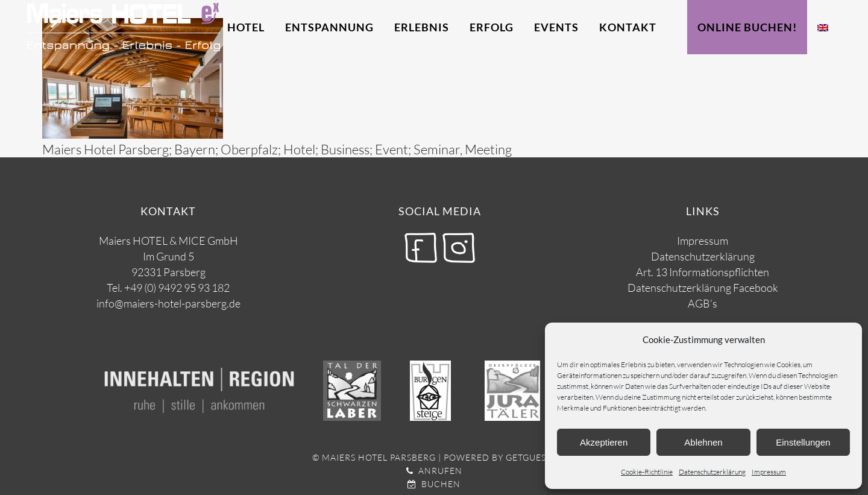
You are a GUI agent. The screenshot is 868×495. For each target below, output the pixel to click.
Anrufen (434, 471)
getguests (531, 457)
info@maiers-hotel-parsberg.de (168, 303)
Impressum (769, 472)
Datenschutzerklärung (712, 472)
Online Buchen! (747, 27)
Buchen (434, 484)
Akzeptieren (604, 442)
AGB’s (703, 303)
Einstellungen (803, 442)
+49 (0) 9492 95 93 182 (177, 288)
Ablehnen (703, 442)
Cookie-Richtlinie (647, 472)
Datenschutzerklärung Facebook (703, 288)
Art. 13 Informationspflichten (703, 272)
